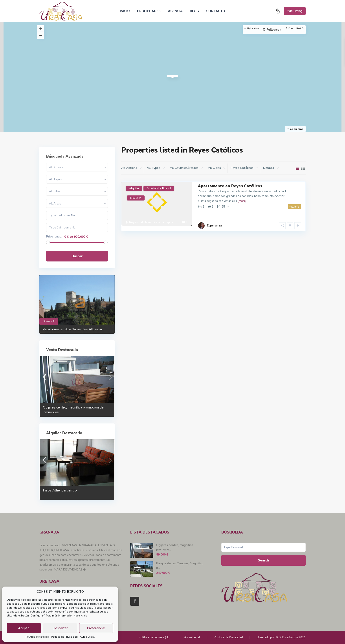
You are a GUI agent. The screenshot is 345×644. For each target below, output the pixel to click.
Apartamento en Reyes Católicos (230, 186)
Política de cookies (37, 637)
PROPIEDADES (149, 11)
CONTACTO (216, 11)
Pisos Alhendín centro (60, 490)
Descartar (60, 628)
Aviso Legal (87, 637)
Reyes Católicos (140, 222)
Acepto (24, 628)
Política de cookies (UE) (154, 637)
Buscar (77, 256)
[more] (242, 201)
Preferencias (96, 628)
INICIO (125, 11)
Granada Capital (164, 222)
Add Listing (295, 11)
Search (263, 560)
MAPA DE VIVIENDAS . (70, 570)
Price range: (54, 237)
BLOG (194, 11)
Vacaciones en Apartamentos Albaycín (72, 329)
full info (294, 207)
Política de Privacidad (64, 637)
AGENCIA (175, 11)
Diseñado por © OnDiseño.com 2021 (281, 637)
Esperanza (214, 220)
